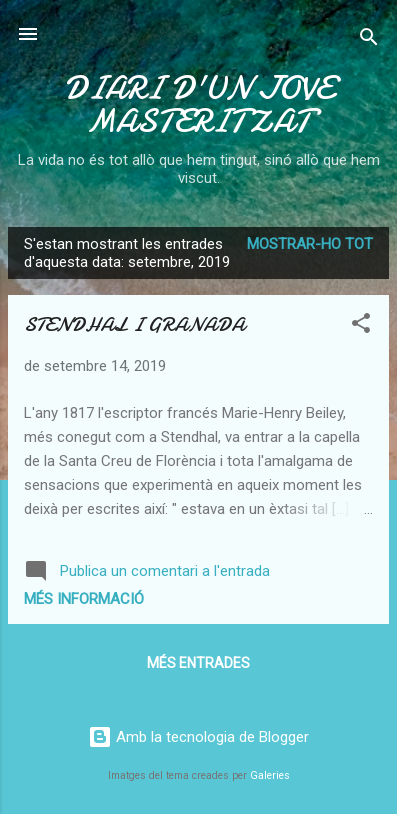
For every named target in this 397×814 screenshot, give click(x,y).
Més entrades (198, 663)
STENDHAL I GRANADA (134, 324)
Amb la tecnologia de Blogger (198, 737)
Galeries (270, 775)
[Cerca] (369, 40)
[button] (361, 326)
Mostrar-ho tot (310, 244)
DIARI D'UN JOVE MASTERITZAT (198, 105)
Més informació (84, 599)
